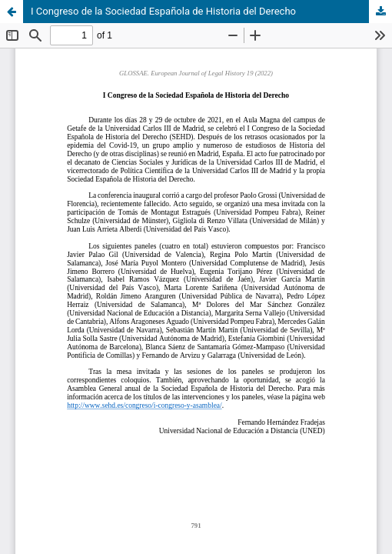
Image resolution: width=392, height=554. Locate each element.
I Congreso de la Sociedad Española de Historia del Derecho (163, 11)
